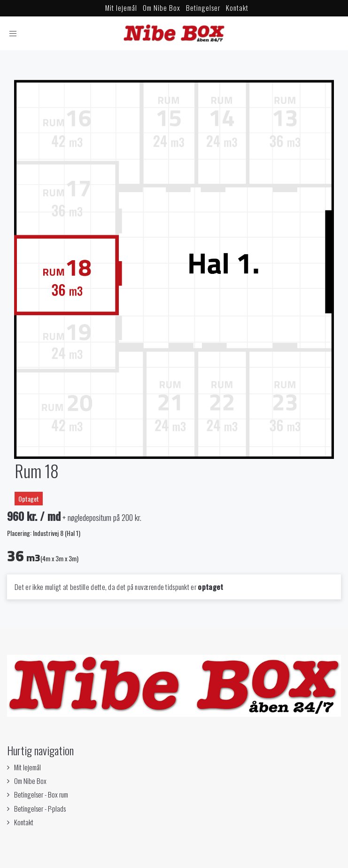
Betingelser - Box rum (41, 794)
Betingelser (203, 8)
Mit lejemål (121, 8)
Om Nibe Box (162, 8)
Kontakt (237, 8)
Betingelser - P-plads (40, 808)
